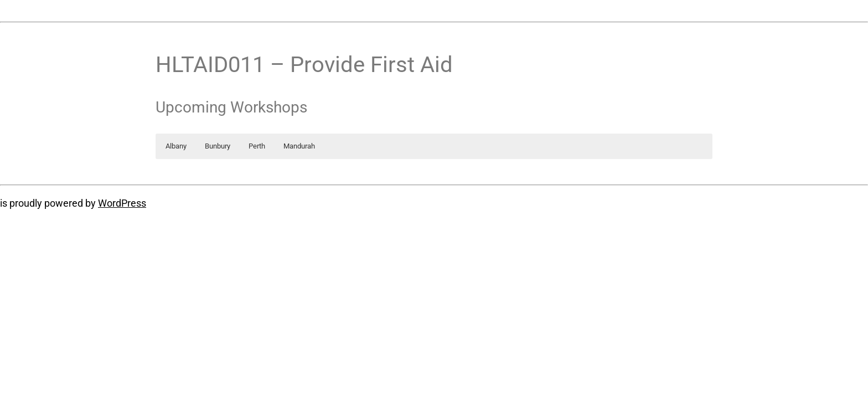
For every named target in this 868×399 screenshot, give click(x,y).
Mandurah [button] (299, 146)
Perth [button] (257, 146)
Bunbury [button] (218, 146)
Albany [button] (176, 146)
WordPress (122, 203)
